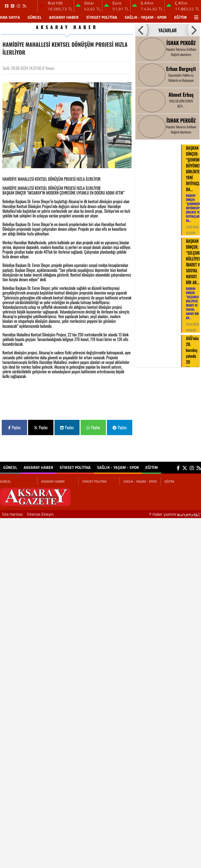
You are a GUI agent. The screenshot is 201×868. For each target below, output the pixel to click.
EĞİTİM (180, 17)
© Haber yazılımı (175, 514)
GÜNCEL (35, 17)
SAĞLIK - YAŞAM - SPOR (146, 17)
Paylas (14, 427)
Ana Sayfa (10, 17)
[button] (141, 30)
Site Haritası (12, 514)
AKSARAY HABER (64, 17)
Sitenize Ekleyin (40, 514)
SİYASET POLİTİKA (102, 17)
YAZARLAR (167, 30)
